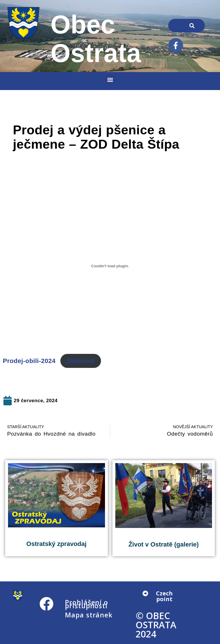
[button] (110, 80)
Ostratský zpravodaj (56, 544)
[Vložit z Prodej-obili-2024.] (110, 266)
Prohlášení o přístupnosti (87, 604)
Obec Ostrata (96, 39)
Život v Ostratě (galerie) (164, 544)
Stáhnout (81, 361)
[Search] (192, 26)
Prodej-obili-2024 (29, 361)
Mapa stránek (89, 615)
